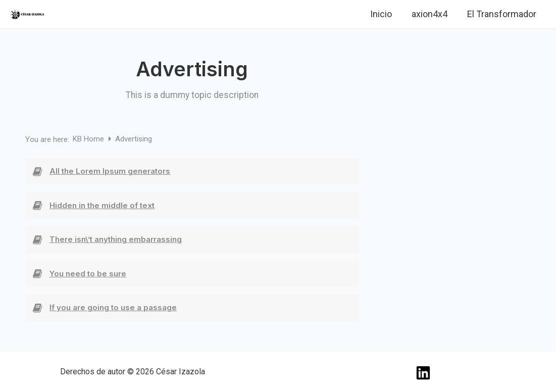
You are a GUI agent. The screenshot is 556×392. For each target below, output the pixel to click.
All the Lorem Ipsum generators (110, 171)
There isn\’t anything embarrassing (116, 239)
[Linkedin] (64, 15)
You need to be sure (88, 274)
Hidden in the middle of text (102, 205)
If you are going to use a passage (113, 307)
